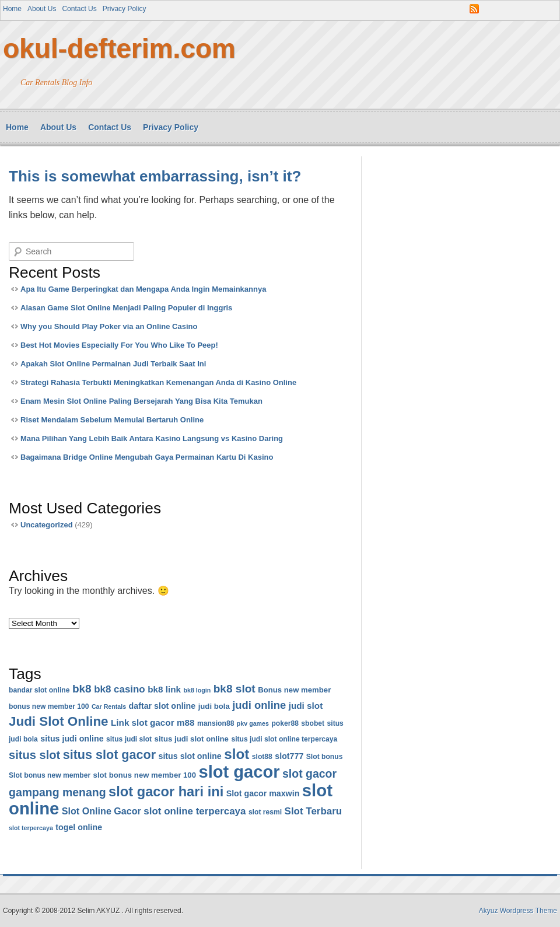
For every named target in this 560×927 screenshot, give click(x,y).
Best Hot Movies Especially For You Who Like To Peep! (119, 345)
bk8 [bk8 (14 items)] (82, 689)
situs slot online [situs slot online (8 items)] (190, 756)
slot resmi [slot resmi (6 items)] (265, 812)
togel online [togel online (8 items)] (79, 827)
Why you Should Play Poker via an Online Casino (109, 326)
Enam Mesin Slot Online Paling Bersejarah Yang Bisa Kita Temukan (141, 401)
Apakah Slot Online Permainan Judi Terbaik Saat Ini (113, 364)
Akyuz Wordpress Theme (518, 911)
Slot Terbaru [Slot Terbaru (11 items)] (314, 811)
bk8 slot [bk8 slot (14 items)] (235, 689)
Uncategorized (47, 525)
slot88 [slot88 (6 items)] (262, 757)
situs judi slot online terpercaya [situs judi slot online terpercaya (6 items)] (284, 739)
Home (12, 9)
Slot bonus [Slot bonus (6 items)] (325, 757)
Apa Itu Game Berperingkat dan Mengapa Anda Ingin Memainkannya (143, 289)
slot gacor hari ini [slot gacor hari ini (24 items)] (166, 792)
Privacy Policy (125, 9)
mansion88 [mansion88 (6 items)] (216, 723)
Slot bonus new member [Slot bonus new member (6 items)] (50, 775)
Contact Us (79, 9)
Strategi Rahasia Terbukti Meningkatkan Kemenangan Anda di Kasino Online (158, 382)
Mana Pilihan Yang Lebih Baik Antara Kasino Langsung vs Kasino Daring (152, 438)
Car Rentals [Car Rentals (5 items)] (109, 706)
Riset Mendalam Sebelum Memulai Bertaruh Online (112, 420)
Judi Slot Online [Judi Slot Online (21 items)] (59, 721)
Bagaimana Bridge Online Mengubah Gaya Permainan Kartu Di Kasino (147, 457)
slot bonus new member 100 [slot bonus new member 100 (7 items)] (145, 775)
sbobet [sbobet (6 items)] (313, 723)
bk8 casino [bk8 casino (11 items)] (120, 689)
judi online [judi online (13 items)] (259, 705)
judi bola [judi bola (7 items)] (214, 706)
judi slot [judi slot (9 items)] (306, 706)
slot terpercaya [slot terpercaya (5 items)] (31, 828)
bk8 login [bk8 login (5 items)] (197, 690)
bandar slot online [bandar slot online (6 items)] (39, 690)
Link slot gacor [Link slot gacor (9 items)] (143, 723)
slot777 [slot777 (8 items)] (289, 756)
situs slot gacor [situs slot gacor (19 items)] (109, 755)
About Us (42, 9)
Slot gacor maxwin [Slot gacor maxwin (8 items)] (263, 793)
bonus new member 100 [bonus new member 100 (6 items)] (49, 706)
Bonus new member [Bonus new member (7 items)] (294, 690)
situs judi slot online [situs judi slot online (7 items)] (192, 739)
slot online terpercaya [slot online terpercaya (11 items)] (195, 811)
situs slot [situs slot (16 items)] (34, 755)
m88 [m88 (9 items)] (186, 723)
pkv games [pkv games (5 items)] (253, 723)
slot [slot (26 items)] (237, 754)
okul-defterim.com (119, 48)
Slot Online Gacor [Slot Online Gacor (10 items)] (101, 811)
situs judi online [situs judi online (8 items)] (72, 739)
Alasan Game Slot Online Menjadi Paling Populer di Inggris (126, 308)
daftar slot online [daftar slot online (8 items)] (162, 706)
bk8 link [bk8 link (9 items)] (164, 689)
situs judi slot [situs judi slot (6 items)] (129, 739)
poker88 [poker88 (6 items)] (285, 723)
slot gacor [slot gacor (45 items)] (239, 772)
